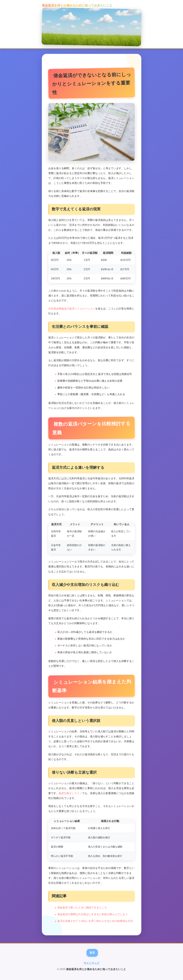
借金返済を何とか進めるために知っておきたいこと (77, 5)
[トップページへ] (91, 27)
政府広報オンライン (70, 793)
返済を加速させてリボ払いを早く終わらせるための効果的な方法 (95, 921)
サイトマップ (91, 963)
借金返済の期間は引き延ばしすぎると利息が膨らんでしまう (92, 914)
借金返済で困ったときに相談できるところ (82, 908)
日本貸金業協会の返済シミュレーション (72, 309)
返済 (92, 953)
